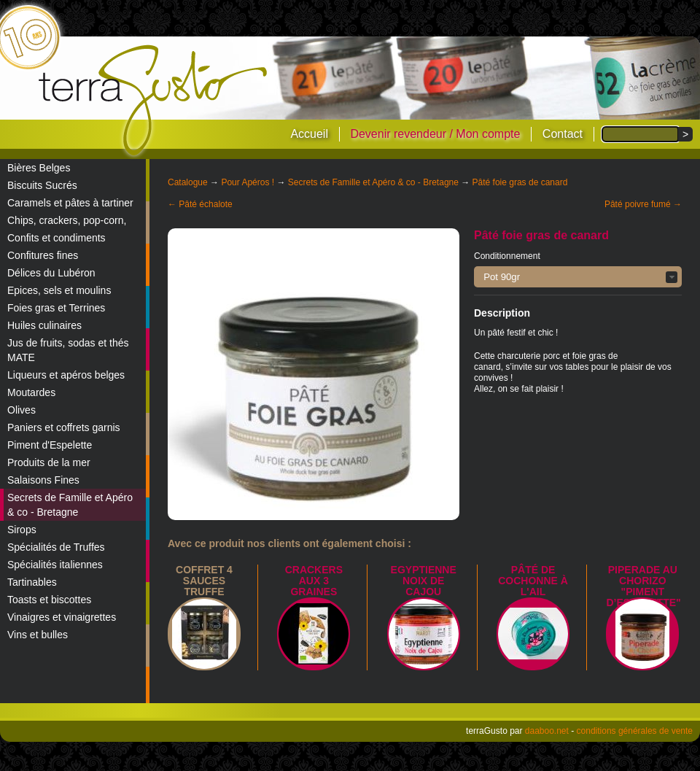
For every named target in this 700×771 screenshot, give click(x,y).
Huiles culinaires (44, 325)
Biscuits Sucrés (42, 185)
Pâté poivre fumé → (643, 204)
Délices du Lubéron (51, 273)
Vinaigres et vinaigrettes (62, 617)
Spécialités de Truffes (56, 547)
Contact (563, 134)
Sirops (22, 530)
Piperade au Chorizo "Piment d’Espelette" (643, 586)
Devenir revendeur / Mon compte (435, 134)
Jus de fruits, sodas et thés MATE (68, 350)
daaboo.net (547, 731)
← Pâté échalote (200, 204)
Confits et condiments (57, 238)
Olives (22, 410)
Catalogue (188, 182)
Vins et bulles (38, 635)
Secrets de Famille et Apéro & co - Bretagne (70, 505)
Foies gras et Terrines (56, 308)
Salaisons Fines (43, 480)
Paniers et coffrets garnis (64, 427)
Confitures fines (43, 255)
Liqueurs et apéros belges (66, 375)
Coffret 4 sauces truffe (204, 581)
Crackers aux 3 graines (314, 581)
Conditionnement (507, 256)
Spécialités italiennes (55, 565)
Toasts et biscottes (49, 600)
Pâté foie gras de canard (520, 182)
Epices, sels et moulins (59, 290)
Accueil (309, 134)
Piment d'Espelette (50, 445)
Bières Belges (39, 168)
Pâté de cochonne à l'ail (533, 581)
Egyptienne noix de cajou (424, 581)
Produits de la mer (49, 462)
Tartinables (32, 582)
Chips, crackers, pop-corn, (67, 220)
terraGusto (154, 101)
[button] (578, 277)
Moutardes (31, 392)
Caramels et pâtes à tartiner (70, 203)
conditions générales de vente (635, 731)
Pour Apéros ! (248, 182)
